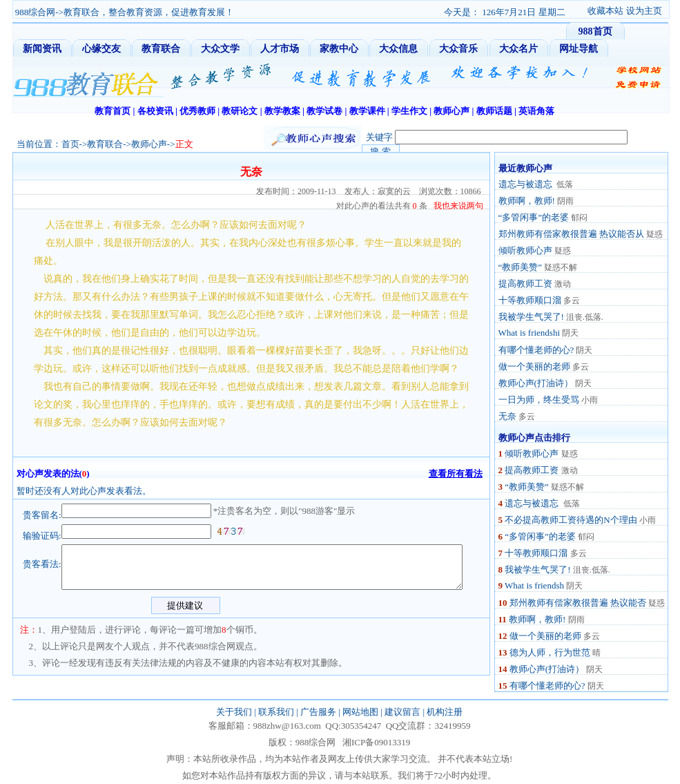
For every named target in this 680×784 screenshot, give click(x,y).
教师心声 (451, 111)
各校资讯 (155, 111)
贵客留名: (42, 515)
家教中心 (339, 49)
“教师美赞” (521, 267)
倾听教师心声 (525, 250)
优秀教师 (197, 111)
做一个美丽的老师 (534, 366)
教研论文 (240, 111)
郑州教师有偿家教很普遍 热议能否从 (571, 234)
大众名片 (518, 49)
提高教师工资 (525, 284)
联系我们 (276, 712)
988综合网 (36, 12)
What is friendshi (530, 333)
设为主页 (644, 11)
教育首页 (113, 111)
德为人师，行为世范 (550, 652)
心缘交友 (101, 49)
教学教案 (282, 111)
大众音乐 (458, 49)
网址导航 (579, 49)
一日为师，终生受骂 (539, 400)
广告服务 (318, 712)
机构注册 (445, 712)
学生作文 (409, 111)
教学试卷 (324, 111)
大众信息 (398, 49)
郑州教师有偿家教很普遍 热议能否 (578, 603)
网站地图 (360, 712)
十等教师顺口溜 (530, 300)
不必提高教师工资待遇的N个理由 (571, 520)
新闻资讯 (42, 49)
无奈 (507, 416)
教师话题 (494, 111)
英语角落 (536, 111)
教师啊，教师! (527, 201)
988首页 (595, 31)
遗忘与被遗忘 (526, 184)
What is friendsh (534, 585)
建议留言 (402, 712)
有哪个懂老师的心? (536, 350)
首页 (70, 144)
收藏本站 (605, 11)
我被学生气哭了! (531, 317)
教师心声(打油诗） (536, 383)
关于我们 (234, 712)
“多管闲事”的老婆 (534, 217)
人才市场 (280, 49)
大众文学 (220, 49)
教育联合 (161, 49)
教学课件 (367, 111)
